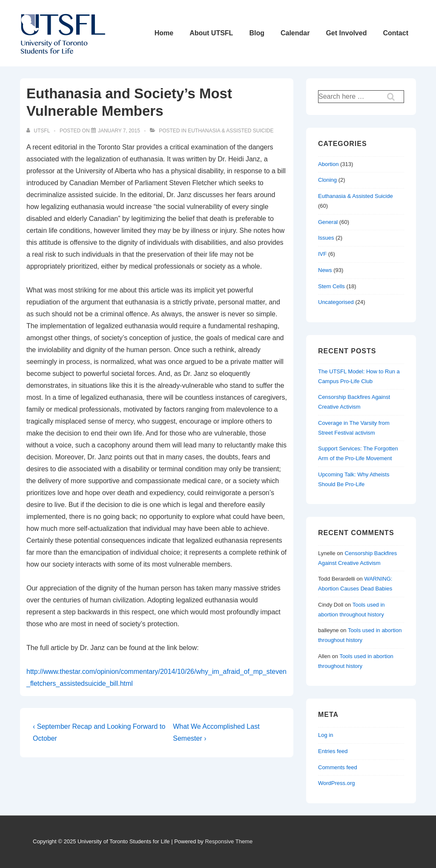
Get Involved (346, 33)
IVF (322, 254)
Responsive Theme (229, 841)
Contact (396, 33)
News (325, 270)
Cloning (327, 180)
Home (164, 33)
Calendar (295, 33)
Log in (326, 735)
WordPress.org (336, 783)
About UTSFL (211, 33)
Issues (326, 238)
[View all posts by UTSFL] (39, 131)
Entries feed (333, 751)
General (328, 222)
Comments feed (338, 767)
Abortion (328, 164)
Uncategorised (336, 302)
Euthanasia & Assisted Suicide (231, 131)
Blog (257, 33)
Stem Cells (331, 286)
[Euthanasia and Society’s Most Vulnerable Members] (119, 131)
